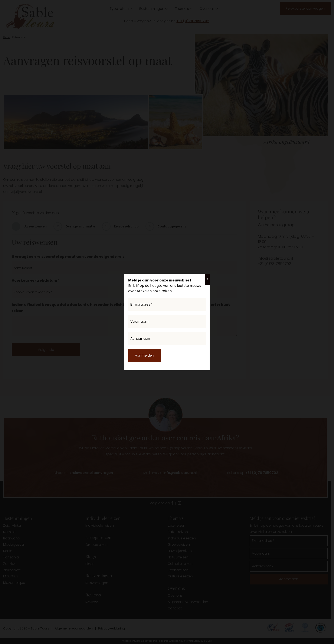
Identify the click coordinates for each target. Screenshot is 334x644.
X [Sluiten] (207, 279)
